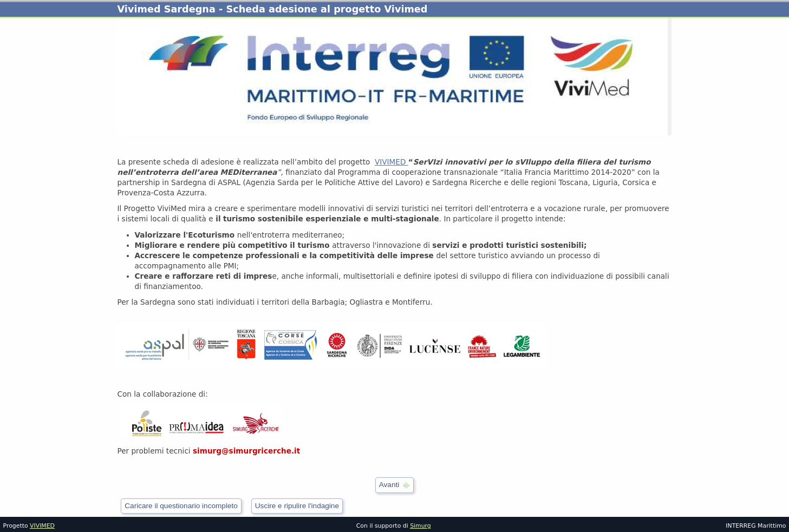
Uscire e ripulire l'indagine (297, 506)
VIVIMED (392, 162)
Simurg (420, 526)
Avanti (389, 485)
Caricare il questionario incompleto (181, 506)
